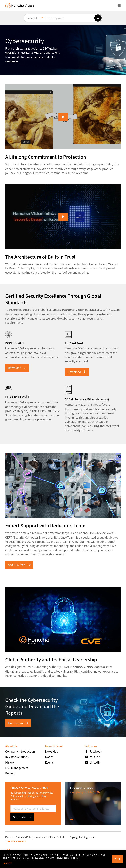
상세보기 (8, 863)
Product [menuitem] (32, 18)
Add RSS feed (19, 565)
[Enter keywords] (70, 18)
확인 (117, 859)
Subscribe (22, 817)
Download (17, 368)
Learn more (18, 723)
